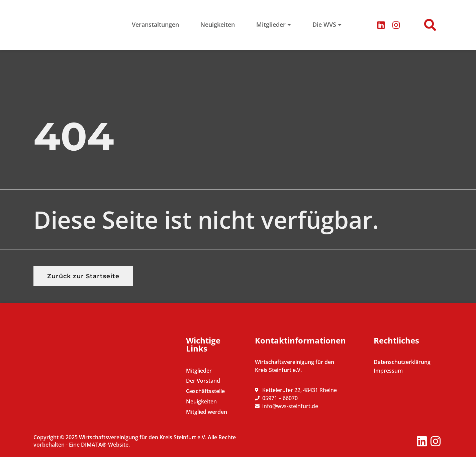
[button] (430, 25)
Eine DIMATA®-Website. (99, 445)
